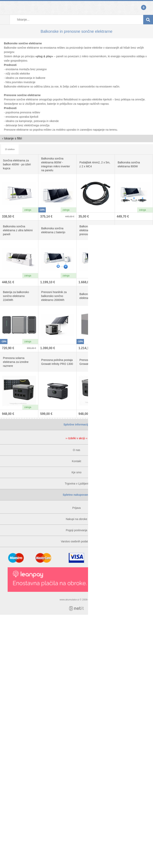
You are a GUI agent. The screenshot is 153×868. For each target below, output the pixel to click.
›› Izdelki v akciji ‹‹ (76, 438)
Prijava (5, 8)
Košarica (148, 8)
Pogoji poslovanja (76, 530)
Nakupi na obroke (76, 519)
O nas (76, 450)
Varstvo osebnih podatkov (76, 541)
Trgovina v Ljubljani (76, 484)
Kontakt (76, 461)
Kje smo (77, 472)
